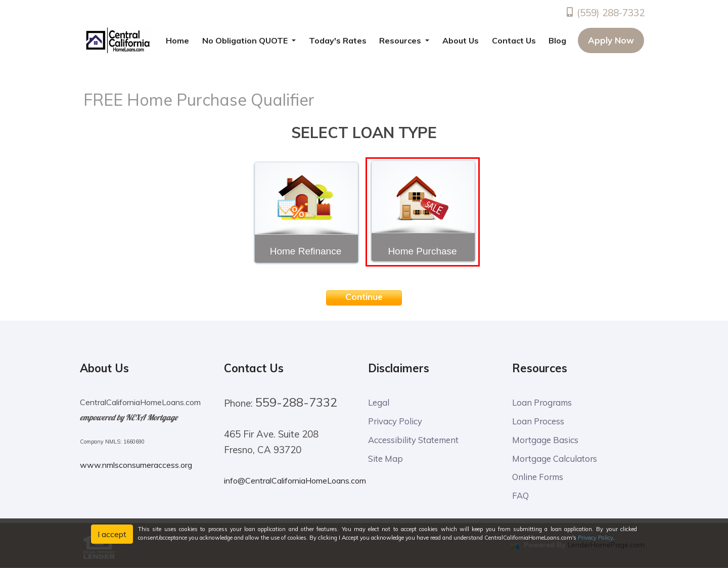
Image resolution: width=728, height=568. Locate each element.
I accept (112, 534)
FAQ (521, 496)
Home (177, 40)
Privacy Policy (395, 421)
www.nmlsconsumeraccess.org (136, 465)
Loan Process (538, 421)
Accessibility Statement (414, 440)
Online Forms (539, 477)
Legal (379, 402)
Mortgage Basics (545, 440)
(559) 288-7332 (605, 13)
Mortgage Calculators (555, 458)
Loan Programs (543, 402)
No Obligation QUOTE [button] (246, 40)
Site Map (385, 458)
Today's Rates (338, 40)
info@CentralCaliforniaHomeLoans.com (295, 480)
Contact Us (514, 40)
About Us (461, 40)
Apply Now (611, 40)
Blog (557, 40)
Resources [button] (401, 40)
